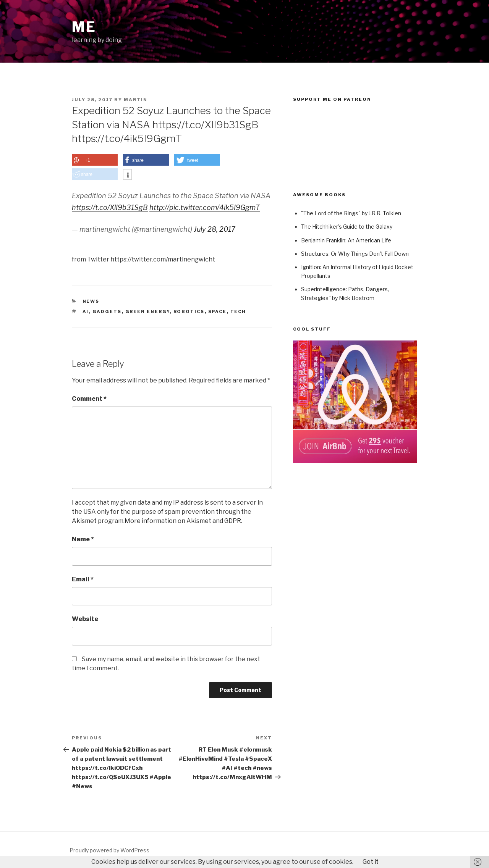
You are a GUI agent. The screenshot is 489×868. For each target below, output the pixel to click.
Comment (89, 399)
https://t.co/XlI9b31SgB (110, 207)
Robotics (189, 311)
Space (218, 311)
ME (84, 27)
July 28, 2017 (215, 229)
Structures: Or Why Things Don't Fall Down (355, 254)
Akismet (84, 521)
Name (83, 539)
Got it (371, 862)
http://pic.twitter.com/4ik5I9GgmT (205, 207)
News (91, 301)
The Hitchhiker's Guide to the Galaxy (347, 227)
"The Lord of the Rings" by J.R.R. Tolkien (351, 213)
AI (86, 311)
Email (83, 579)
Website (85, 619)
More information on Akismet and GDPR (183, 521)
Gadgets (107, 311)
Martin (136, 100)
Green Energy (148, 311)
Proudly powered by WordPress (109, 850)
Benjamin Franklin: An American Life (346, 240)
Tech (238, 311)
